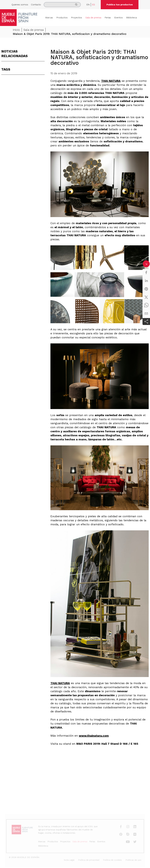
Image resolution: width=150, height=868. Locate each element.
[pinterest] (146, 289)
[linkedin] (146, 281)
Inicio (16, 30)
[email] (146, 314)
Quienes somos (20, 5)
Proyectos (77, 18)
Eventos (119, 18)
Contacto (36, 5)
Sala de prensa (93, 18)
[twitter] (146, 297)
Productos (62, 18)
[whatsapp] (146, 305)
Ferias (108, 18)
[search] (62, 5)
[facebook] (146, 272)
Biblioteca (131, 18)
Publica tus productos (120, 5)
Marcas (49, 18)
